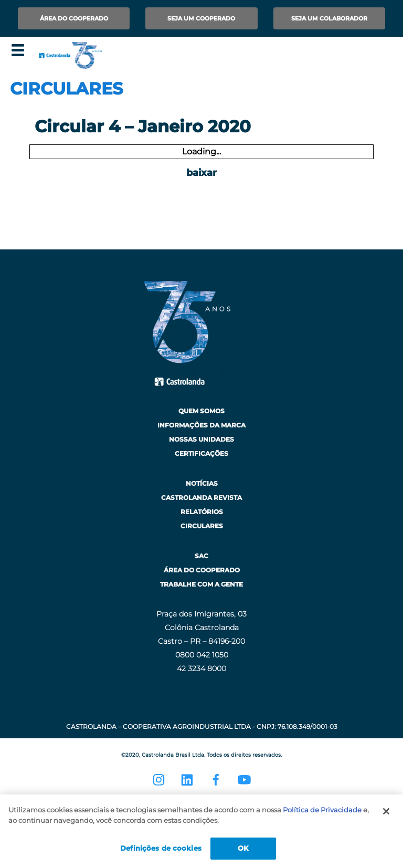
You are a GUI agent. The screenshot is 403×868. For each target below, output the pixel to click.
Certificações (201, 453)
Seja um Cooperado (201, 18)
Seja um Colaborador (329, 18)
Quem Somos (201, 411)
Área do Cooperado (74, 18)
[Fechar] (386, 811)
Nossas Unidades (201, 439)
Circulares (202, 526)
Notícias (202, 483)
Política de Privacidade (322, 810)
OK (243, 848)
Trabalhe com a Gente (201, 584)
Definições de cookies (161, 848)
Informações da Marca (201, 425)
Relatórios (202, 512)
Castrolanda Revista (201, 498)
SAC (201, 556)
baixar (201, 173)
